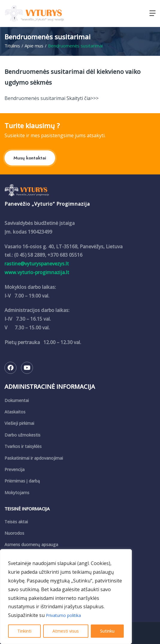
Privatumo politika (63, 615)
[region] (66, 597)
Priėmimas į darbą (22, 481)
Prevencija (15, 469)
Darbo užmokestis (22, 435)
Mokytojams (17, 493)
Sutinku (107, 631)
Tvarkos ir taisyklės (23, 446)
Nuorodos (14, 533)
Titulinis (12, 46)
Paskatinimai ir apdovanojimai (34, 458)
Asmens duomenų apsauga (31, 544)
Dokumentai (17, 400)
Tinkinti (24, 631)
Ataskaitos (15, 412)
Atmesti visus (66, 631)
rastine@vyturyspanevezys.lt (37, 264)
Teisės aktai (16, 522)
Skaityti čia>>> (82, 98)
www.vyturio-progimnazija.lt (37, 272)
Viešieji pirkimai (19, 423)
